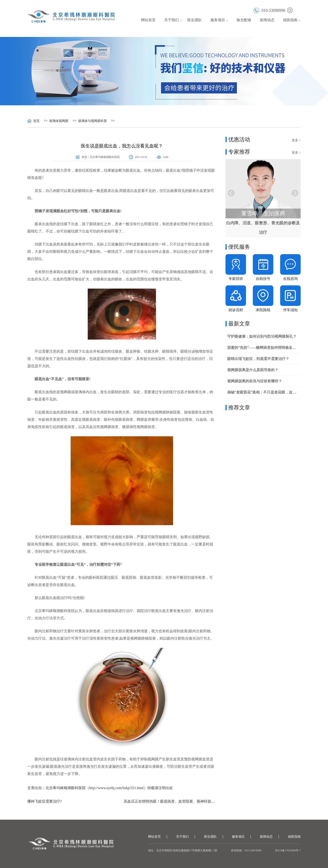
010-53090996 (269, 10)
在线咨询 (290, 279)
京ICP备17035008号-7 (288, 850)
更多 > (296, 140)
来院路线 (263, 310)
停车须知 (290, 310)
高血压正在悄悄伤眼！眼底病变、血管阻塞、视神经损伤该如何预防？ (170, 801)
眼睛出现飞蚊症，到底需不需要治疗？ (258, 359)
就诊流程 (236, 310)
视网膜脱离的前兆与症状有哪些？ (255, 381)
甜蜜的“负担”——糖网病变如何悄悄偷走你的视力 (263, 347)
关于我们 (172, 20)
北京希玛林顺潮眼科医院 (105, 157)
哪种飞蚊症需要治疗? (45, 801)
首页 (36, 121)
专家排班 (236, 279)
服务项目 (218, 20)
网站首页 (148, 20)
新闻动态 (267, 20)
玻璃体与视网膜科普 (92, 121)
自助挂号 (263, 279)
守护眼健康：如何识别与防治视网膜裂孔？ (262, 336)
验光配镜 (244, 20)
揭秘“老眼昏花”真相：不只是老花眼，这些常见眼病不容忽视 (263, 392)
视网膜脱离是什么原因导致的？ (253, 370)
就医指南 (290, 20)
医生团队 (195, 20)
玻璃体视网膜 (59, 121)
